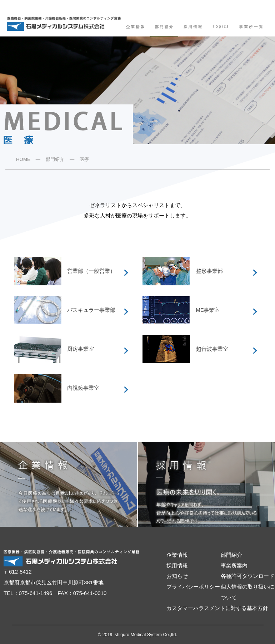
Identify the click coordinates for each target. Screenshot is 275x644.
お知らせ (177, 576)
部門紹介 (55, 159)
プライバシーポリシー (193, 587)
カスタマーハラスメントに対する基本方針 (217, 608)
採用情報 (177, 566)
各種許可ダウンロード (247, 576)
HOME (23, 159)
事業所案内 (234, 566)
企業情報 (177, 555)
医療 (84, 159)
